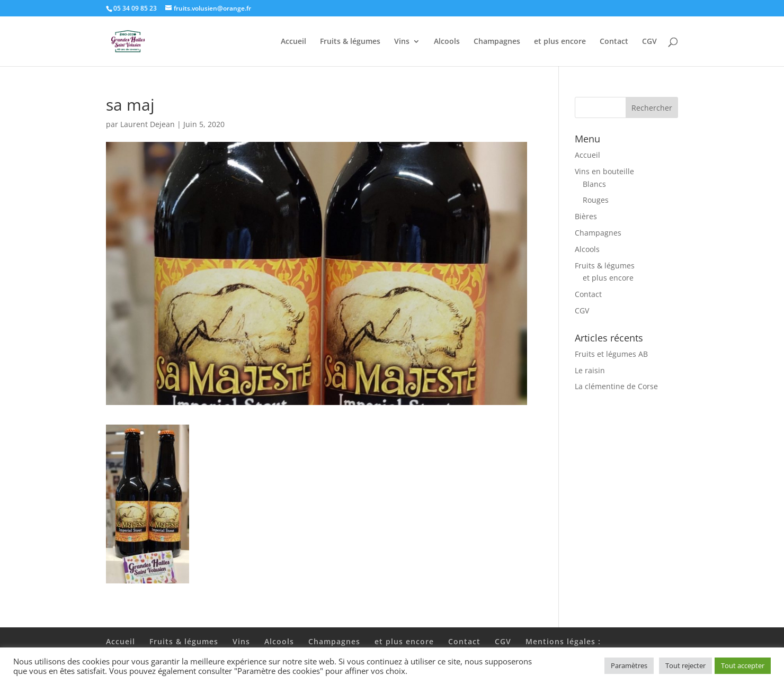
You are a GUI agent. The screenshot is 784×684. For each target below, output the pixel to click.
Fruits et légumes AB (611, 354)
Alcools (447, 42)
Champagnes (497, 42)
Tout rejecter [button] (685, 665)
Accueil (293, 42)
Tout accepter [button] (743, 665)
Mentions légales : (563, 641)
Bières (586, 216)
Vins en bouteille (604, 171)
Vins (402, 42)
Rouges (596, 200)
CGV (649, 42)
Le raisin (590, 370)
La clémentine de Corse (616, 386)
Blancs (594, 184)
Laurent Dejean (148, 124)
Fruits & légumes (350, 42)
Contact (614, 42)
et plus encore (560, 42)
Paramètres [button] (629, 665)
